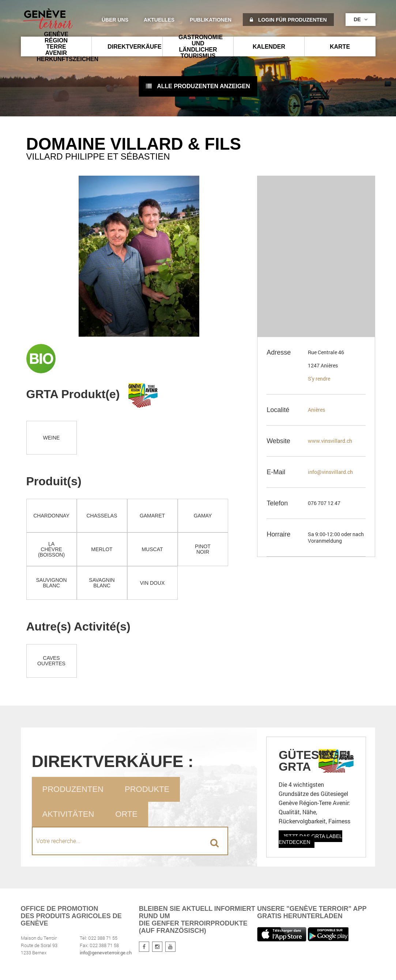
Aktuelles (159, 20)
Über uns (115, 20)
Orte (126, 814)
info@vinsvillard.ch (330, 472)
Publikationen (211, 20)
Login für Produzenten (288, 20)
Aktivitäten (68, 814)
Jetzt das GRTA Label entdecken (310, 839)
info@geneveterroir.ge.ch (106, 953)
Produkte (147, 789)
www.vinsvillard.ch (330, 441)
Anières (316, 410)
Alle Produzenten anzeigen (198, 86)
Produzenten (73, 789)
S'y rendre (319, 379)
